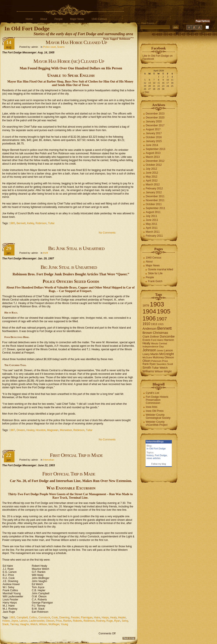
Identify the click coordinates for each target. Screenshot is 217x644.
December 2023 (155, 114)
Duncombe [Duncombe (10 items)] (167, 336)
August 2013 (153, 153)
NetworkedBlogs (155, 442)
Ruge (109, 621)
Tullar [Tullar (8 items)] (155, 368)
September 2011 (156, 208)
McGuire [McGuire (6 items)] (147, 357)
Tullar (51, 223)
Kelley (30, 223)
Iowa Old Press (155, 411)
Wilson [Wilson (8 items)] (159, 371)
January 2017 (154, 133)
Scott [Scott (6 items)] (170, 364)
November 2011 (155, 200)
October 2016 (154, 137)
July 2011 (151, 216)
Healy (113, 618)
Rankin (67, 621)
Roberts (77, 621)
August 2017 (153, 129)
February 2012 (154, 188)
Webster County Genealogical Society (158, 416)
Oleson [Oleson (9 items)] (169, 357)
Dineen (21, 430)
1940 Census (99, 19)
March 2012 (153, 185)
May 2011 (152, 224)
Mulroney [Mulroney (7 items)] (158, 357)
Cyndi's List (152, 393)
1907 (12, 430)
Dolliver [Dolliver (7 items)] (155, 337)
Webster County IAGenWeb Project (157, 423)
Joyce (15, 621)
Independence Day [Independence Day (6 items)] (153, 347)
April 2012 (152, 181)
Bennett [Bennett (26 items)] (164, 328)
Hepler (122, 618)
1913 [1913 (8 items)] (154, 324)
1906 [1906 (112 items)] (149, 318)
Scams (61, 47)
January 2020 (154, 121)
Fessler (75, 618)
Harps (105, 618)
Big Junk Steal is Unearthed (76, 248)
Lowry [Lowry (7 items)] (146, 354)
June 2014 (152, 145)
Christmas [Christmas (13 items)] (160, 333)
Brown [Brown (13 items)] (147, 333)
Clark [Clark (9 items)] (146, 337)
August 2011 (153, 212)
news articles (154, 458)
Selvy (125, 621)
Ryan (117, 621)
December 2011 (155, 196)
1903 (12, 618)
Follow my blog (159, 464)
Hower (6, 621)
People (58, 19)
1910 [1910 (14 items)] (146, 324)
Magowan (53, 430)
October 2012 (154, 165)
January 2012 (154, 192)
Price (59, 621)
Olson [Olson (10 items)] (147, 361)
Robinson (41, 223)
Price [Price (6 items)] (165, 361)
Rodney (100, 621)
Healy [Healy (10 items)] (146, 343)
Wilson (43, 624)
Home (29, 19)
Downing (64, 618)
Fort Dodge (161, 455)
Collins (33, 618)
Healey (30, 430)
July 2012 (151, 169)
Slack (5, 624)
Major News (77, 19)
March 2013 (153, 157)
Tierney (14, 624)
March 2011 (153, 232)
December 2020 (155, 118)
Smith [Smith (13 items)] (147, 367)
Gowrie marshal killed (161, 269)
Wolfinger (54, 624)
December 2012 (155, 161)
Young (64, 624)
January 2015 (154, 141)
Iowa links (152, 407)
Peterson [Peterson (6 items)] (156, 361)
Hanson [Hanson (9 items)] (169, 340)
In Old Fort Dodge (27, 29)
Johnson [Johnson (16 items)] (149, 350)
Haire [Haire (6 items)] (160, 340)
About (44, 19)
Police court (49, 47)
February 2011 (154, 236)
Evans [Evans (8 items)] (146, 340)
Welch (34, 624)
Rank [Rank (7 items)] (146, 364)
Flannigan (87, 618)
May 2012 (152, 177)
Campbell (22, 618)
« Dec (146, 92)
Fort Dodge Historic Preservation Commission (157, 400)
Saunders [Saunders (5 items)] (162, 364)
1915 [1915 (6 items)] (161, 324)
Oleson (50, 621)
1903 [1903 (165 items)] (157, 304)
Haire (97, 618)
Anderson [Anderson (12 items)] (149, 328)
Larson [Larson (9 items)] (168, 350)
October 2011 (154, 204)
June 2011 (152, 220)
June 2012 (152, 173)
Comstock (44, 618)
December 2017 (155, 125)
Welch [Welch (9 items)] (164, 368)
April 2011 (152, 228)
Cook (55, 618)
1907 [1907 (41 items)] (162, 319)
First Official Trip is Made (76, 455)
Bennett (21, 223)
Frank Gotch (155, 281)
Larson (24, 621)
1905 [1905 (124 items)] (164, 311)
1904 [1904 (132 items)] (149, 311)
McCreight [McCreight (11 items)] (167, 354)
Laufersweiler (37, 621)
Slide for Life (155, 273)
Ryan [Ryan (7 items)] (153, 364)
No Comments (107, 233)
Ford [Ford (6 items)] (154, 340)
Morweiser (66, 430)
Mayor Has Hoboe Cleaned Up (76, 42)
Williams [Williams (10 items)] (148, 371)
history (150, 455)
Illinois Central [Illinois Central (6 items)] (159, 343)
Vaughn (24, 624)
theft (45, 253)
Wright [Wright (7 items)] (168, 371)
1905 (12, 223)
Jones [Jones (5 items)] (160, 350)
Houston (41, 430)
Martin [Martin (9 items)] (155, 354)
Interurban (49, 460)
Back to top (129, 638)
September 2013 (156, 149)
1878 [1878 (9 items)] (146, 305)
